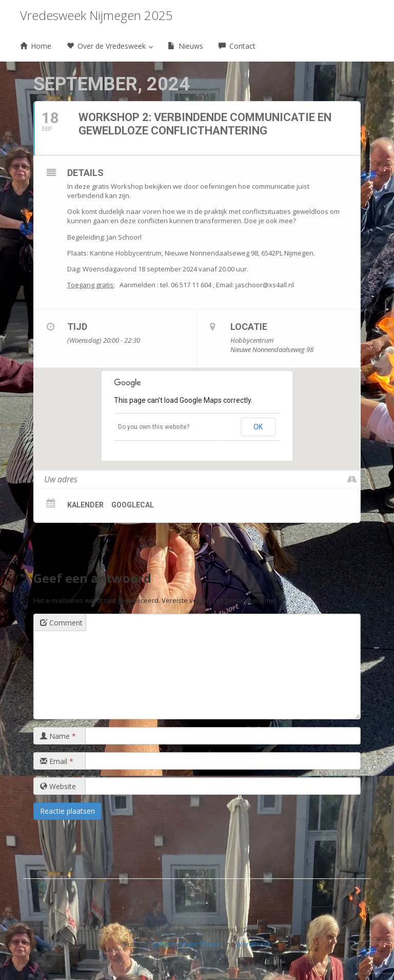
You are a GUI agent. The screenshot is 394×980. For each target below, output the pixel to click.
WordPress (253, 944)
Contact (237, 46)
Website (58, 786)
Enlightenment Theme (187, 944)
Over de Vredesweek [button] (110, 46)
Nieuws (185, 46)
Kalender (85, 505)
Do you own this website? (154, 427)
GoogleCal (133, 505)
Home (36, 46)
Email (57, 761)
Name (58, 736)
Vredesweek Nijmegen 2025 (96, 15)
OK (258, 427)
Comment (61, 623)
